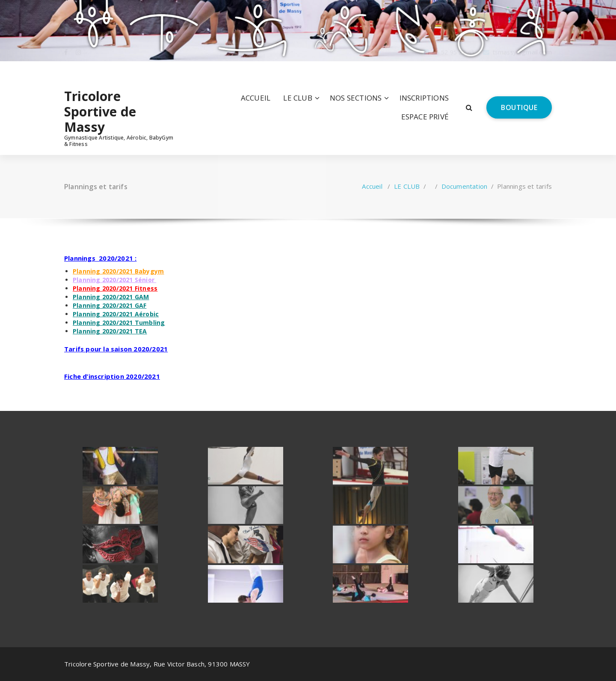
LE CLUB (298, 98)
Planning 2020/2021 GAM (111, 297)
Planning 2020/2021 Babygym (118, 271)
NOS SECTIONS (356, 98)
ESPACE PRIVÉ (425, 117)
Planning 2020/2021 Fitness (115, 288)
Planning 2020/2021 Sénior (114, 280)
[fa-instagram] (78, 71)
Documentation (465, 186)
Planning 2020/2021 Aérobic (116, 314)
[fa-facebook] (66, 71)
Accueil (372, 186)
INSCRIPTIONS (424, 98)
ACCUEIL (256, 98)
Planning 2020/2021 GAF (110, 305)
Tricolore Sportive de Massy (100, 112)
